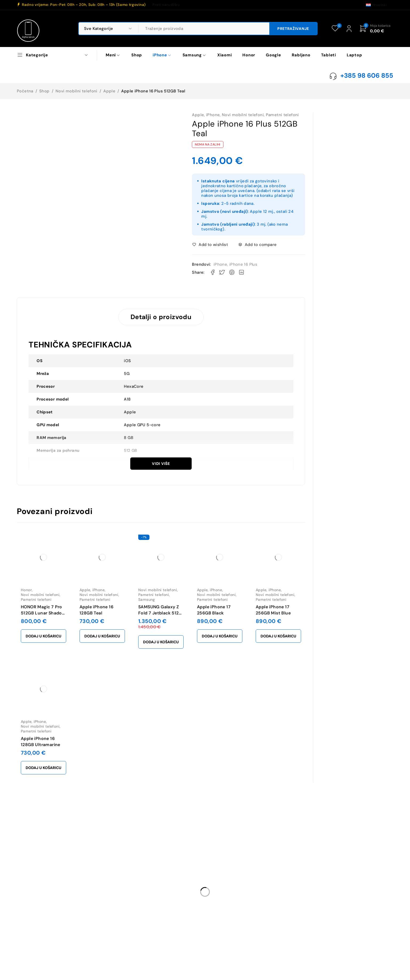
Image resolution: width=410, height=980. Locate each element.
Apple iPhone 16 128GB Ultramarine (41, 741)
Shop (44, 91)
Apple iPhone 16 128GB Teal (96, 610)
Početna (25, 91)
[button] (44, 636)
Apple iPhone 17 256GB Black (214, 610)
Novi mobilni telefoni (76, 91)
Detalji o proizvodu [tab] (161, 317)
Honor (26, 590)
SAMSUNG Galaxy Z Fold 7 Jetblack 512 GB (159, 613)
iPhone (213, 115)
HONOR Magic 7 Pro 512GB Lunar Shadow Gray (43, 613)
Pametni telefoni (282, 115)
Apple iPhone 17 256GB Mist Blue (273, 610)
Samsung (147, 599)
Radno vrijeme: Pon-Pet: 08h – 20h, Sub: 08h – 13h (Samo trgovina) (84, 5)
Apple (109, 91)
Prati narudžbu (166, 5)
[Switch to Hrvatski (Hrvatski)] (376, 5)
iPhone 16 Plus (243, 264)
